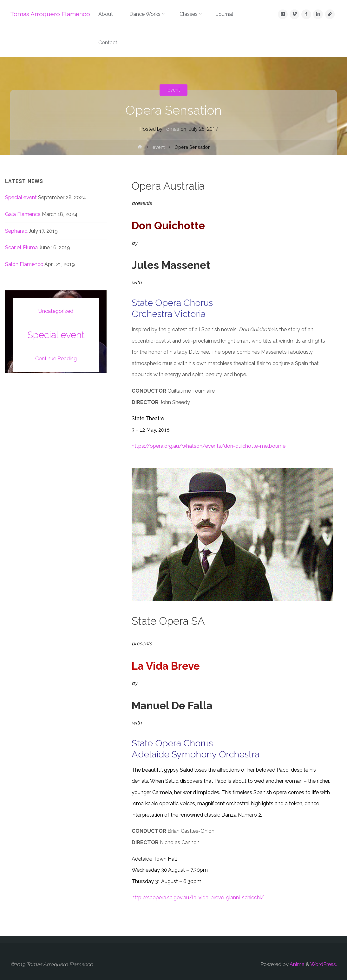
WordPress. (324, 964)
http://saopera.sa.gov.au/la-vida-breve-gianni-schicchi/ (198, 898)
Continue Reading (56, 359)
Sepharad (16, 231)
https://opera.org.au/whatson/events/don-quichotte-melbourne (209, 446)
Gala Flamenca (23, 214)
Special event (21, 197)
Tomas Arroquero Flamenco (50, 14)
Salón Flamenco (24, 264)
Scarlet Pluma (21, 247)
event (174, 90)
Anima (297, 964)
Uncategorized (56, 311)
